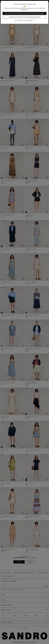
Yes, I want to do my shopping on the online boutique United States (24, 13)
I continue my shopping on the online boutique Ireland (25, 17)
